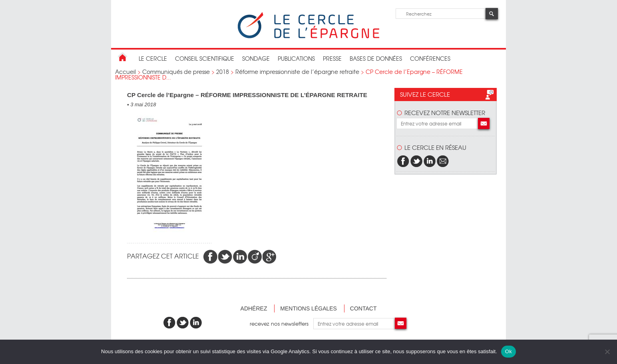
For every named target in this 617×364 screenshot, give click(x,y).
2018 (223, 72)
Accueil (125, 72)
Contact (363, 308)
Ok (509, 351)
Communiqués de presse (176, 72)
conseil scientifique (205, 58)
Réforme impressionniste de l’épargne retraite (297, 72)
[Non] (607, 352)
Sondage (256, 58)
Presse (332, 58)
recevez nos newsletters (282, 323)
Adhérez (254, 308)
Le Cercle (153, 58)
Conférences (430, 58)
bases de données (376, 58)
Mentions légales (308, 308)
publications (296, 58)
